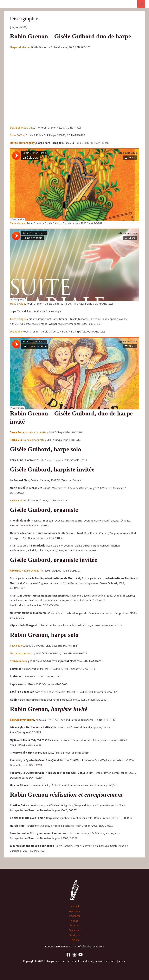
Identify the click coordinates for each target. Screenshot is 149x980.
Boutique (75, 935)
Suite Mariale (17, 223)
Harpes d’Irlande (20, 47)
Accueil (75, 906)
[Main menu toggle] (141, 4)
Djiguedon (16, 332)
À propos (75, 911)
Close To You (17, 135)
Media (122, 961)
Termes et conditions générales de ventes (92, 961)
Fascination (17, 500)
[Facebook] (68, 955)
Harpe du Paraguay (22, 143)
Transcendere (19, 661)
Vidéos (74, 921)
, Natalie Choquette (28, 432)
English (75, 940)
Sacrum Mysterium (22, 720)
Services (75, 925)
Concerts (75, 916)
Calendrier (74, 930)
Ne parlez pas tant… (22, 653)
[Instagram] (74, 955)
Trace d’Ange (17, 304)
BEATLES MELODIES (22, 128)
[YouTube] (81, 955)
